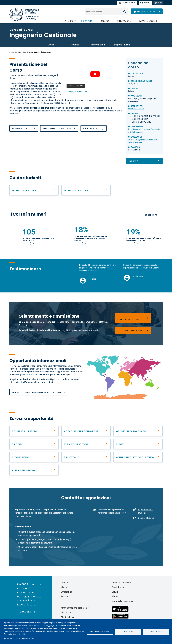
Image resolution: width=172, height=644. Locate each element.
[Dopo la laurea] (138, 431)
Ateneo (69, 21)
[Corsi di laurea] (133, 331)
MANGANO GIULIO (136, 109)
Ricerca (105, 21)
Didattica (87, 21)
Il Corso (50, 45)
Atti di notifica (67, 617)
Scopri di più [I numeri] (151, 215)
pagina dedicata (24, 516)
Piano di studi (98, 45)
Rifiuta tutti (128, 632)
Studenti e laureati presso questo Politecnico (40, 532)
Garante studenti (146, 518)
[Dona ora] (28, 612)
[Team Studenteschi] (86, 444)
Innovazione (124, 21)
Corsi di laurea (28, 52)
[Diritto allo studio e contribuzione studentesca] (86, 431)
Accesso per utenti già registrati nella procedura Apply (44, 539)
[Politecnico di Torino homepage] (24, 14)
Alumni (115, 596)
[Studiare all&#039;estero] (34, 431)
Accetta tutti (156, 632)
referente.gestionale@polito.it (112, 513)
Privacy (64, 596)
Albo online (66, 612)
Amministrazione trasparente (75, 608)
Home (12, 52)
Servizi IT (116, 592)
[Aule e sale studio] (34, 470)
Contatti (65, 583)
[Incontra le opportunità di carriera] (34, 444)
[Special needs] (34, 457)
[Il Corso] (24, 128)
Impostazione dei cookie (100, 632)
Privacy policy (9, 638)
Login (147, 3)
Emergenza (66, 592)
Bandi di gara (118, 587)
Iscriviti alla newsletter (122, 601)
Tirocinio (74, 45)
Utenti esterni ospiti (28, 547)
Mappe (64, 587)
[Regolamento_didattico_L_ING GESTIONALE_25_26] (59, 128)
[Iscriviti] (144, 161)
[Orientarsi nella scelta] (133, 318)
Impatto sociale (148, 21)
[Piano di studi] (94, 128)
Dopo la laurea (122, 45)
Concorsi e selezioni (121, 583)
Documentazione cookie (25, 638)
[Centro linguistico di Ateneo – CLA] (138, 457)
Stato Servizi (127, 3)
